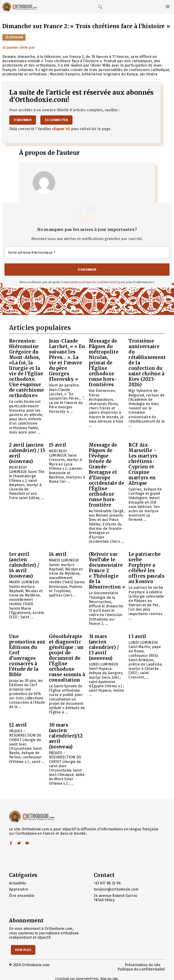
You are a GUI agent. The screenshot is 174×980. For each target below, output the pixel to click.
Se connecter (56, 120)
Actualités (18, 883)
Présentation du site (143, 965)
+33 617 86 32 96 (107, 883)
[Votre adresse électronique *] (87, 253)
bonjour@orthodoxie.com (116, 889)
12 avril (18, 725)
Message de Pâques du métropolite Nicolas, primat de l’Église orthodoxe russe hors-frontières (104, 363)
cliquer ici (61, 129)
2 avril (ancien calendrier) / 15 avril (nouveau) (27, 453)
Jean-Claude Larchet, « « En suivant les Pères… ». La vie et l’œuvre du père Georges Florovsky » (67, 360)
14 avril (58, 554)
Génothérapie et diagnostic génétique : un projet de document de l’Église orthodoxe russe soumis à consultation (67, 658)
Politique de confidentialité (141, 969)
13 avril (137, 636)
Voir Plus (23, 950)
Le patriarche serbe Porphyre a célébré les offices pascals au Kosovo (146, 568)
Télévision (14, 37)
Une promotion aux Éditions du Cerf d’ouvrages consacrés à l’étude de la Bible (27, 655)
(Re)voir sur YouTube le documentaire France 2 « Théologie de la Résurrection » (107, 570)
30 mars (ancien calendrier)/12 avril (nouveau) (66, 736)
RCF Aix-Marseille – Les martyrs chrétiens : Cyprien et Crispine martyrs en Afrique (143, 464)
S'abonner (23, 120)
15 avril (58, 445)
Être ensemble (22, 896)
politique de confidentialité (98, 282)
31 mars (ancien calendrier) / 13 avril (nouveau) (104, 647)
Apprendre (19, 889)
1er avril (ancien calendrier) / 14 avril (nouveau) (24, 565)
